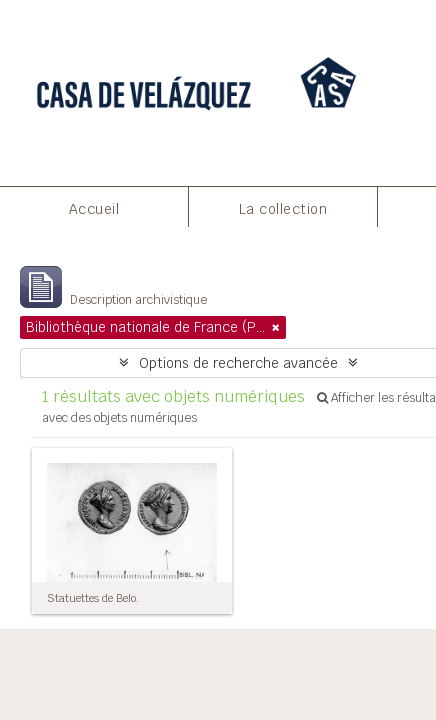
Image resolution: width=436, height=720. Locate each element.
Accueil (94, 209)
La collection (283, 209)
